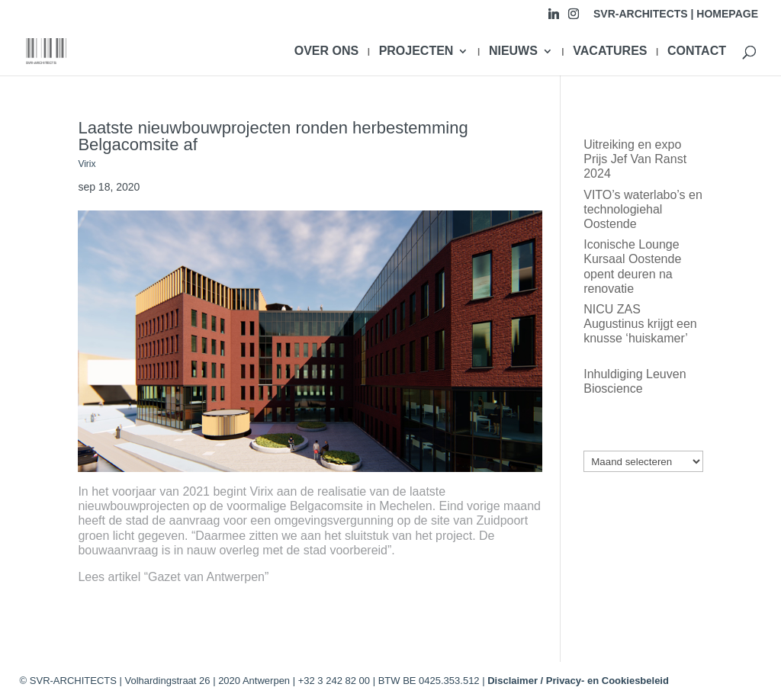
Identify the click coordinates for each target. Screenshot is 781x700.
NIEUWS (513, 51)
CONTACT (697, 51)
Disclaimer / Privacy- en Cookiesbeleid (578, 681)
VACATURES (610, 51)
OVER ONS (326, 51)
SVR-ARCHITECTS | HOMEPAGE (676, 14)
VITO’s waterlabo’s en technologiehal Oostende (643, 209)
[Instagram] (574, 18)
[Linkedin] (554, 18)
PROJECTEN (416, 51)
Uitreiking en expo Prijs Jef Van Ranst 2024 (635, 159)
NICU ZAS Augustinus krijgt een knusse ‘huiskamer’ (640, 324)
